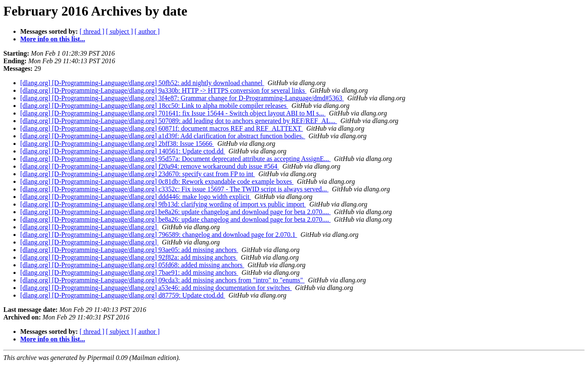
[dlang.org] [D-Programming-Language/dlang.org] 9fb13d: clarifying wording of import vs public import (163, 204)
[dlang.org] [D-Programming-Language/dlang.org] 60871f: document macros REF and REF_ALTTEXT (162, 128)
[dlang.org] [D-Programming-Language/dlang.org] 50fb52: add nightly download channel (142, 83)
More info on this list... (53, 39)
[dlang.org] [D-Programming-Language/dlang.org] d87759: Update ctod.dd (123, 295)
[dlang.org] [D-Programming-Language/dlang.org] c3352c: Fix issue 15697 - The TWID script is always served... (174, 189)
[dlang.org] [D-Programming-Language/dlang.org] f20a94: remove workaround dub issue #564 (150, 166)
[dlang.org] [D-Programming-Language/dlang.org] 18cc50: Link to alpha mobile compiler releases (154, 106)
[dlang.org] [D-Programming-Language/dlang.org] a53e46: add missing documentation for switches (156, 288)
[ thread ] (92, 31)
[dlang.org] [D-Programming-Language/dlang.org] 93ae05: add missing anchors (129, 250)
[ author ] (147, 31)
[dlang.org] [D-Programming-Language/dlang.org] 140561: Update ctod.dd (123, 151)
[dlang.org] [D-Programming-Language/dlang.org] (89, 227)
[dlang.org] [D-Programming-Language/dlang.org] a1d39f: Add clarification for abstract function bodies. (163, 136)
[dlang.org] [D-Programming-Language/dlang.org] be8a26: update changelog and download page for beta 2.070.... (175, 212)
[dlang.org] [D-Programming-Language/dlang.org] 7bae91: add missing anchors (129, 272)
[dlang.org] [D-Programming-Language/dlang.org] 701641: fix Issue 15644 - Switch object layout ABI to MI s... (173, 113)
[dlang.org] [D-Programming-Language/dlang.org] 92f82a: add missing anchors (129, 257)
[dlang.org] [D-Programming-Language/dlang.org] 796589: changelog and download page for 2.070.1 (159, 235)
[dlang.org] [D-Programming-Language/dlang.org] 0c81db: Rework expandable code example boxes (157, 181)
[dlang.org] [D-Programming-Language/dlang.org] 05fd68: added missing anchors (132, 265)
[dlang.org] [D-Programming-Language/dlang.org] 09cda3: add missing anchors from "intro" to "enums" (162, 280)
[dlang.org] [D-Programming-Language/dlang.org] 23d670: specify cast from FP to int (138, 174)
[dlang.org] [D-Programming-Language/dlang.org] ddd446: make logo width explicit (136, 197)
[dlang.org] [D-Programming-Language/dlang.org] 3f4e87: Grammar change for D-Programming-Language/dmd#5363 (182, 98)
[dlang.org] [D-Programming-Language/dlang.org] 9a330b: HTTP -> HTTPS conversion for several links (163, 90)
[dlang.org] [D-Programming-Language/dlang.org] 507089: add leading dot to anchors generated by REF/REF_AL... (179, 121)
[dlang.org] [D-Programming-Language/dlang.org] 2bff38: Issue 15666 (117, 144)
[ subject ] (120, 31)
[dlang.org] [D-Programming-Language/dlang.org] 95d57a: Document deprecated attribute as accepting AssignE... (175, 159)
